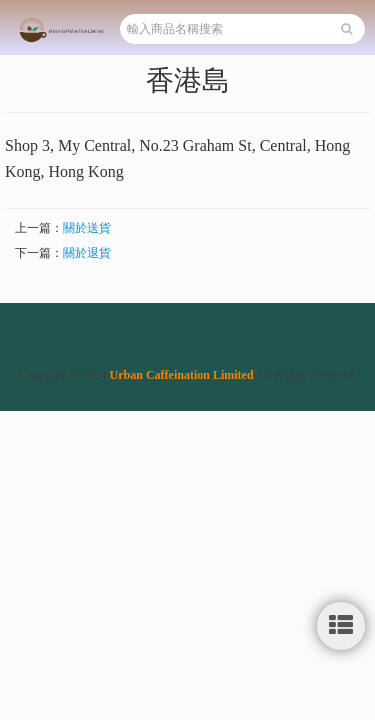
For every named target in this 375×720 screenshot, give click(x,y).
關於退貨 (87, 253)
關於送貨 (87, 228)
